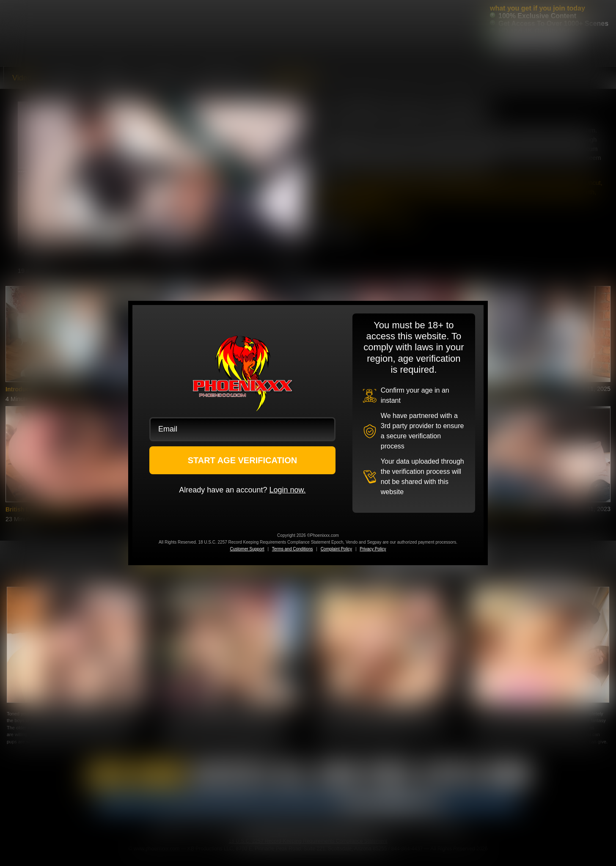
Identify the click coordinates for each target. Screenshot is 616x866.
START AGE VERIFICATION (243, 460)
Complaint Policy (336, 549)
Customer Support (247, 549)
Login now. (287, 490)
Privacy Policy (373, 549)
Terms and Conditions (293, 549)
